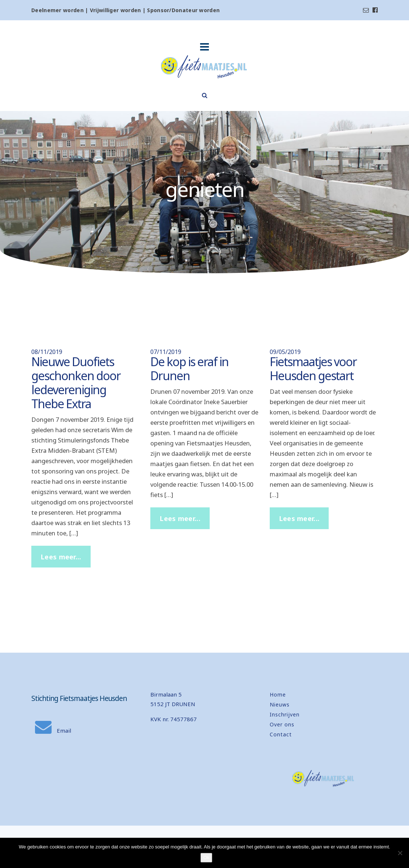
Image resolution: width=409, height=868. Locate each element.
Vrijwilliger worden (116, 10)
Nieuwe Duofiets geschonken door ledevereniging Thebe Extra (76, 383)
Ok (207, 857)
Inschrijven (285, 714)
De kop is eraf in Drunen (189, 369)
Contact (281, 734)
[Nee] (400, 853)
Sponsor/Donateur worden (183, 10)
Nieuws (280, 704)
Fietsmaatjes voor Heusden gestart (313, 369)
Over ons (282, 724)
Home (278, 695)
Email (53, 730)
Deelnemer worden (57, 10)
